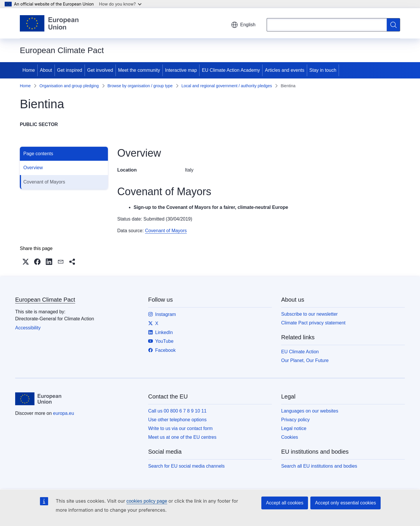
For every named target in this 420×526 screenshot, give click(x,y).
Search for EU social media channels (186, 466)
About (46, 70)
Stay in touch (323, 70)
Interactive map (181, 70)
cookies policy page (147, 501)
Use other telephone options (177, 420)
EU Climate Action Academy (231, 70)
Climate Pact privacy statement (313, 323)
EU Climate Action (300, 352)
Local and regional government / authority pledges (227, 86)
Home (29, 70)
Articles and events (285, 70)
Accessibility (28, 328)
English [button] (243, 25)
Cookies (290, 437)
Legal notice (294, 428)
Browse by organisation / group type (140, 86)
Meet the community (139, 70)
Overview (33, 168)
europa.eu (64, 413)
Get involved (100, 70)
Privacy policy (295, 420)
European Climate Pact (45, 300)
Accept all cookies (285, 503)
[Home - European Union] (49, 23)
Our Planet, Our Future (305, 360)
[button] (26, 262)
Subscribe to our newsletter (309, 314)
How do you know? (120, 4)
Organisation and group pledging (69, 86)
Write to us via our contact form (180, 428)
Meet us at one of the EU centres (182, 437)
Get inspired (70, 70)
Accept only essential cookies (345, 503)
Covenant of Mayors (44, 182)
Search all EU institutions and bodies (319, 466)
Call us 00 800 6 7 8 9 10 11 (177, 411)
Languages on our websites (310, 411)
